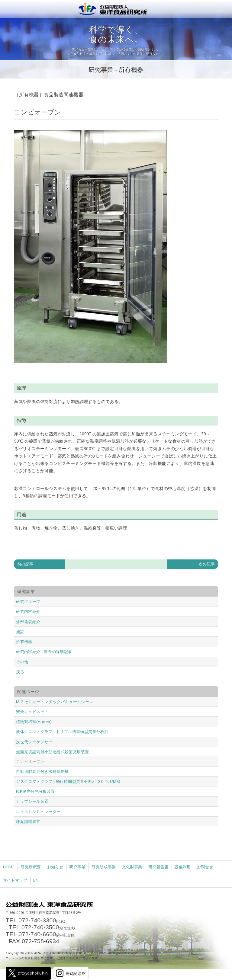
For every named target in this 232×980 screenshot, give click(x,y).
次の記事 (207, 564)
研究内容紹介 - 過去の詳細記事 (44, 652)
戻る (20, 672)
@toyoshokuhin (28, 973)
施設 (20, 632)
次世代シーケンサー (34, 742)
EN (36, 880)
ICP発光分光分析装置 (35, 791)
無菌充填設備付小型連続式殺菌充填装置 (52, 752)
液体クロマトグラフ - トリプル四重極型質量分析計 (62, 732)
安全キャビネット (32, 712)
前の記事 (25, 564)
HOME (9, 867)
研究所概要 (31, 867)
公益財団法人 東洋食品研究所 (116, 9)
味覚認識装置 (28, 821)
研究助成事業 (104, 867)
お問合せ (205, 867)
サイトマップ (15, 880)
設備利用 (183, 867)
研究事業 (77, 867)
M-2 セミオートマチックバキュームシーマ (55, 702)
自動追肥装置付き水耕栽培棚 (42, 771)
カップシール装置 (32, 801)
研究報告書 (158, 867)
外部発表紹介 (28, 622)
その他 (22, 662)
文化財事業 (132, 867)
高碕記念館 (71, 973)
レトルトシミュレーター (38, 812)
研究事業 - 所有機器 (116, 70)
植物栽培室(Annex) (34, 722)
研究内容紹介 (28, 611)
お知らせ (55, 867)
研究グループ (28, 601)
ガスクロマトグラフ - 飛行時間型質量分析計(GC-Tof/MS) (68, 781)
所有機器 (24, 642)
